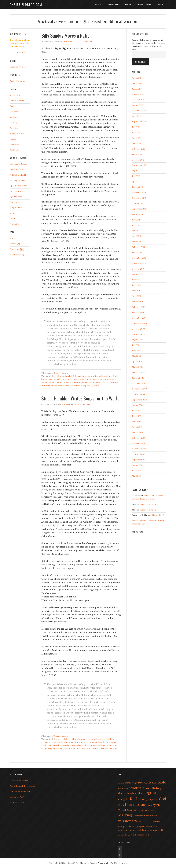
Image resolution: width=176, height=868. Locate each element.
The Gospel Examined (20, 791)
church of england (127, 793)
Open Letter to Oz (18, 186)
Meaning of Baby (17, 180)
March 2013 (137, 143)
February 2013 (138, 149)
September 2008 (140, 400)
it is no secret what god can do (91, 742)
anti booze (59, 376)
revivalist (106, 382)
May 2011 (136, 231)
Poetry (121, 827)
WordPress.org (17, 255)
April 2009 (137, 361)
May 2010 (136, 291)
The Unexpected (17, 202)
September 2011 (139, 209)
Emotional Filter (17, 802)
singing (51, 748)
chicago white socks (94, 376)
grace (121, 805)
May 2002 (136, 476)
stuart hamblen (78, 748)
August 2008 (138, 405)
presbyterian (141, 827)
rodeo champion (101, 745)
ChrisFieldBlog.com (26, 4)
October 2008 (138, 394)
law (146, 810)
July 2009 (136, 345)
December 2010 (139, 258)
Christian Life (113, 4)
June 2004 (137, 471)
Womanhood (15, 144)
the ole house (98, 748)
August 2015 (138, 105)
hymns (149, 805)
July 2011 (136, 220)
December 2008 (139, 383)
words (147, 835)
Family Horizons (17, 81)
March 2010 (137, 302)
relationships (145, 830)
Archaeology (15, 95)
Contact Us (15, 224)
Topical (160, 4)
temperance (52, 386)
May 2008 (136, 422)
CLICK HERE (20, 53)
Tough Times (16, 208)
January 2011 (138, 252)
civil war (108, 376)
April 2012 (137, 182)
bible (162, 782)
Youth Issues (16, 150)
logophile (152, 810)
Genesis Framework (99, 863)
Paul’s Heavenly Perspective (22, 786)
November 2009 (139, 323)
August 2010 (138, 274)
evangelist (58, 379)
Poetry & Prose (144, 4)
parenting (145, 821)
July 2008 (136, 411)
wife (133, 834)
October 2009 (138, 329)
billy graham (77, 739)
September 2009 (140, 334)
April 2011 (136, 236)
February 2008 (139, 438)
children (135, 788)
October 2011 (138, 203)
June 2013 (136, 133)
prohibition (96, 382)
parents (156, 822)
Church (98, 4)
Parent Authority (17, 191)
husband (141, 805)
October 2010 (138, 269)
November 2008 (139, 389)
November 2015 (139, 94)
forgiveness (153, 799)
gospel (72, 742)
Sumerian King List (149, 504)
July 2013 (136, 127)
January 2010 (138, 313)
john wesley (110, 379)
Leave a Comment (84, 42)
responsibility (158, 830)
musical (55, 745)
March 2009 (137, 367)
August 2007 (138, 465)
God (163, 799)
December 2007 (139, 443)
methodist (139, 816)
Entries (15, 244)
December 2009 (139, 318)
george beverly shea (59, 742)
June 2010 (136, 285)
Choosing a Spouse (18, 164)
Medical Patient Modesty (143, 521)
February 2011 (138, 247)
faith (134, 799)
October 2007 (138, 454)
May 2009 (136, 356)
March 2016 (137, 83)
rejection (123, 830)
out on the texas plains (70, 745)
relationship (133, 830)
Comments (17, 249)
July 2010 (136, 280)
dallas (97, 739)
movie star (46, 745)
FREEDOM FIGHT (18, 175)
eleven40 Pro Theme (77, 863)
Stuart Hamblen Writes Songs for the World (80, 398)
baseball (69, 376)
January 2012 (138, 187)
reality (155, 826)
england (150, 793)
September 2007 (140, 460)
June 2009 (137, 351)
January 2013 (138, 154)
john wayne (111, 742)
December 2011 (139, 192)
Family (128, 4)
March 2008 (137, 432)
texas (88, 748)
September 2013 (139, 122)
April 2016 (137, 78)
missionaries (151, 816)
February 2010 (139, 307)
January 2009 (138, 378)
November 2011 (139, 198)
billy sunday (79, 376)
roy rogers (114, 745)
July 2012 (136, 176)
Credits (13, 219)
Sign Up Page (16, 197)
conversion (88, 739)
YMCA (97, 386)
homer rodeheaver (95, 379)
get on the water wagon (74, 379)
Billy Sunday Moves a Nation (67, 35)
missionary (128, 821)
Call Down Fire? (157, 515)
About (12, 213)
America (121, 783)
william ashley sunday (83, 386)
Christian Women (18, 67)
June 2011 (136, 225)
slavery (127, 835)
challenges (123, 788)
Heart (130, 805)
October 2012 (138, 160)
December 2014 (139, 111)
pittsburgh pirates (71, 382)
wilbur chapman (65, 386)
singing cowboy (63, 748)
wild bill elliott (112, 748)
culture (141, 793)
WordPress (115, 863)
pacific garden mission (52, 382)
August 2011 (137, 214)
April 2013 (137, 138)
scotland (121, 835)
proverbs (149, 827)
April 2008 (137, 427)
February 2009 (139, 372)
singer (44, 748)
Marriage (14, 117)
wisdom (140, 835)
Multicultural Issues (19, 781)
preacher (85, 382)
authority (145, 782)
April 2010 (137, 296)
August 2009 (138, 340)
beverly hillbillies (62, 739)
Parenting (14, 128)
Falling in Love (16, 169)
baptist (155, 783)
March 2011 (137, 242)
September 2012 (139, 165)
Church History (61, 373)
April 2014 (137, 116)
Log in (13, 238)
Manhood (14, 112)
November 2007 (139, 449)
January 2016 (138, 89)
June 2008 (137, 416)
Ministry (13, 123)
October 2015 (138, 100)
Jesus (130, 810)
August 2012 (137, 171)
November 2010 (139, 263)
